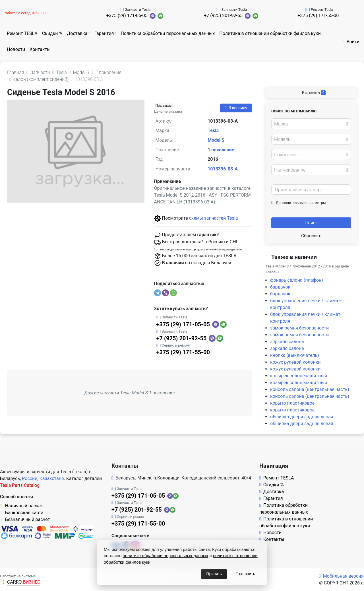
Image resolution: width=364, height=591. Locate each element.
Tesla (213, 130)
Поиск (311, 223)
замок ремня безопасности (299, 328)
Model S (216, 140)
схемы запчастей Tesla (214, 218)
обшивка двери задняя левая (302, 417)
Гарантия (104, 33)
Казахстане (52, 478)
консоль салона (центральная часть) (310, 389)
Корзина (311, 93)
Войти (351, 42)
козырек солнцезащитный (299, 376)
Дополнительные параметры (299, 203)
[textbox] (310, 124)
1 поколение (221, 150)
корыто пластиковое (292, 403)
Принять (214, 574)
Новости (16, 49)
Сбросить (311, 236)
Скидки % (52, 33)
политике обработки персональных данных (166, 556)
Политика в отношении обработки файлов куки (270, 33)
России (30, 478)
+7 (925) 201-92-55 (223, 16)
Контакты (40, 49)
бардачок (280, 287)
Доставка (77, 33)
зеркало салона (287, 342)
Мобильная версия (341, 576)
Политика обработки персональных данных (168, 33)
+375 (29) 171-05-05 (127, 16)
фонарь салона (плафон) (297, 280)
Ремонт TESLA (22, 33)
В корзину (236, 108)
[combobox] (311, 124)
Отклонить (245, 574)
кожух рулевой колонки (295, 362)
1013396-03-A (223, 169)
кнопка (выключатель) (295, 355)
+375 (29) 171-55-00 (318, 16)
